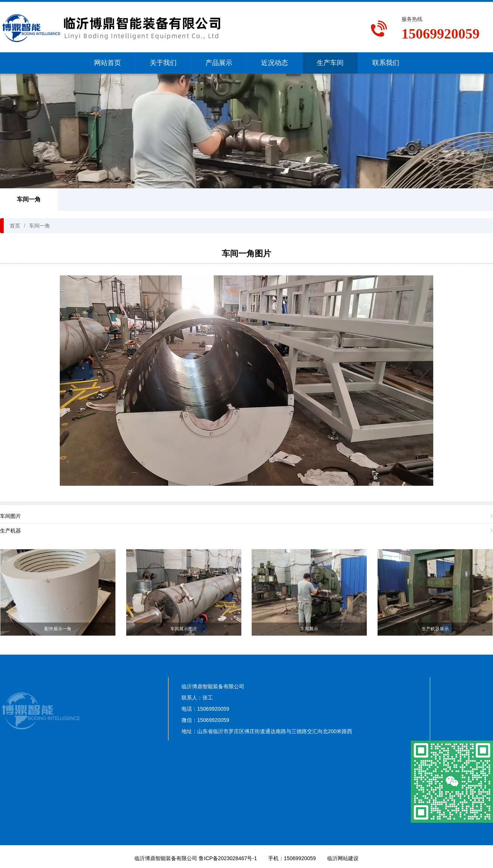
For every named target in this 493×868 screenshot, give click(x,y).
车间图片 (10, 516)
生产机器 (10, 531)
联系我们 (386, 63)
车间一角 (29, 199)
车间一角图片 (246, 254)
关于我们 (163, 63)
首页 (15, 226)
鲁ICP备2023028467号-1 (228, 858)
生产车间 (330, 63)
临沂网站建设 (343, 858)
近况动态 (275, 63)
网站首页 (108, 63)
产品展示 (219, 63)
